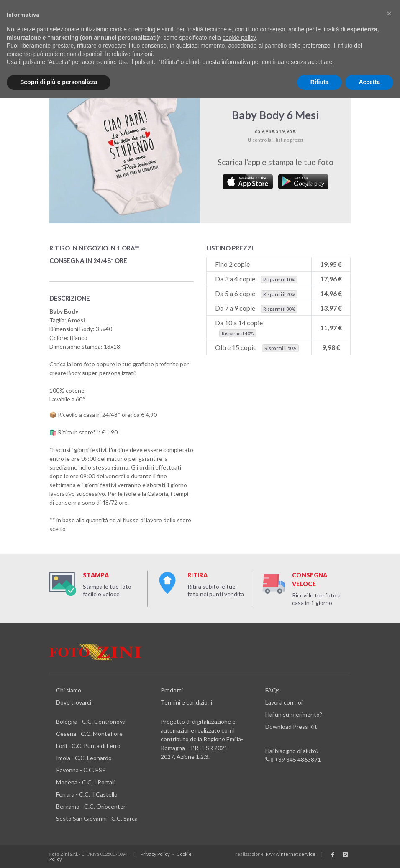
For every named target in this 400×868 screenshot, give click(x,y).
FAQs (273, 690)
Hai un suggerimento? (294, 714)
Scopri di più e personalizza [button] (59, 82)
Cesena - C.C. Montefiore (89, 734)
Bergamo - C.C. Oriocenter (91, 806)
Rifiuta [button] (320, 82)
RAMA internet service (291, 854)
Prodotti (172, 690)
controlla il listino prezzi (275, 140)
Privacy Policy (155, 854)
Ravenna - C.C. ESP (81, 770)
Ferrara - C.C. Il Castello (87, 794)
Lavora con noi (284, 702)
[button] (389, 13)
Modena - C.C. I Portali (85, 782)
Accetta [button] (369, 82)
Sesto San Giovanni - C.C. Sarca (97, 818)
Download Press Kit (291, 726)
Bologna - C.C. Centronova (91, 721)
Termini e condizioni (186, 702)
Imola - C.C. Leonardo (84, 758)
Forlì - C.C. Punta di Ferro (88, 746)
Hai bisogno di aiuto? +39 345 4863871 (293, 756)
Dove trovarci (74, 702)
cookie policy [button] (239, 38)
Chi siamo (69, 690)
